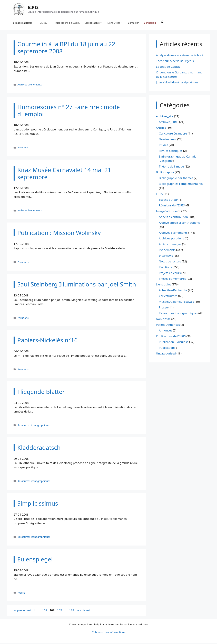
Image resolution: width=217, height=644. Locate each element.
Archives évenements (30, 86)
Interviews (166, 257)
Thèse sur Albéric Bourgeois (175, 62)
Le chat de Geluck (168, 68)
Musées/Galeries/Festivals (176, 303)
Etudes (163, 146)
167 (45, 611)
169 (60, 611)
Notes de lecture (170, 263)
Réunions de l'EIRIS (172, 207)
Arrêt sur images (170, 245)
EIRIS (34, 7)
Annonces (166, 332)
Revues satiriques (171, 152)
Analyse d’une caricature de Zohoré (180, 56)
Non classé (163, 320)
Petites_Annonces (168, 326)
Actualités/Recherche (173, 291)
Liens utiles (164, 286)
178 (72, 611)
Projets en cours (170, 274)
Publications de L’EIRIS (68, 23)
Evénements (167, 251)
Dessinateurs (168, 140)
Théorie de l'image (171, 168)
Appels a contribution (173, 218)
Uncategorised (166, 355)
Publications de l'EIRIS (171, 337)
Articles (161, 129)
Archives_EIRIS (169, 123)
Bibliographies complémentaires (181, 185)
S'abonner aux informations (108, 633)
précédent (22, 611)
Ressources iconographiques (34, 426)
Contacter (134, 23)
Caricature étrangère (173, 135)
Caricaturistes (168, 297)
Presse (21, 594)
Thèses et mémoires (172, 280)
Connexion (150, 23)
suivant (83, 611)
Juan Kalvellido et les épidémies (177, 84)
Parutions (23, 149)
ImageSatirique (166, 212)
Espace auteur (168, 201)
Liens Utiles (116, 23)
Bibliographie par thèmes (176, 179)
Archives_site (165, 117)
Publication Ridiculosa (174, 343)
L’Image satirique (24, 23)
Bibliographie (94, 23)
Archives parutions (171, 240)
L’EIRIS (45, 23)
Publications (167, 349)
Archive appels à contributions (179, 224)
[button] (163, 23)
